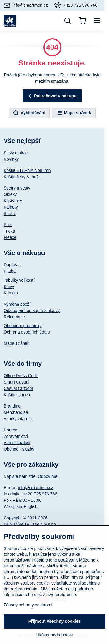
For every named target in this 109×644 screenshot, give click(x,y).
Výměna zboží (17, 304)
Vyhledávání (29, 113)
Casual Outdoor (18, 388)
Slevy (9, 287)
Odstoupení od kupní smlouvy (32, 310)
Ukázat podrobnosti (55, 635)
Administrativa (17, 443)
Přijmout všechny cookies (55, 621)
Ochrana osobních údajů (27, 332)
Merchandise (16, 412)
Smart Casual (17, 382)
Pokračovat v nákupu (51, 96)
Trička (9, 231)
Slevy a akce (16, 153)
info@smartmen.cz (36, 488)
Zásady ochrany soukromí (28, 605)
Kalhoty (11, 207)
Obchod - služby (19, 449)
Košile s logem (17, 395)
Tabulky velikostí (19, 280)
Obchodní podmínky (23, 326)
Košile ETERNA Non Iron (27, 170)
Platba (10, 271)
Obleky (10, 194)
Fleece (10, 237)
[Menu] (97, 21)
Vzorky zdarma (18, 419)
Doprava (12, 265)
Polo (8, 225)
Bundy (10, 213)
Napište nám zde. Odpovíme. (31, 476)
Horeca (10, 430)
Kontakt (11, 293)
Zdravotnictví (16, 436)
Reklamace (14, 317)
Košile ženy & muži (21, 177)
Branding (12, 406)
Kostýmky (13, 201)
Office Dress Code (21, 376)
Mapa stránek (73, 113)
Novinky (11, 159)
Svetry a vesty (17, 188)
